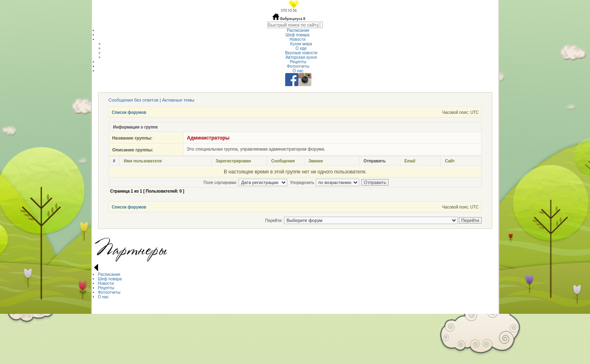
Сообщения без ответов (134, 100)
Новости (298, 39)
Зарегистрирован (233, 161)
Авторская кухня (301, 57)
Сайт (450, 161)
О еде (301, 48)
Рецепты (298, 62)
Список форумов (129, 112)
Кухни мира (301, 44)
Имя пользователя (143, 161)
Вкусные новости (301, 53)
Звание (316, 161)
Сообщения (283, 161)
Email (410, 161)
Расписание (298, 30)
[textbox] (293, 25)
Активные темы (178, 100)
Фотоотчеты (298, 66)
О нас (298, 71)
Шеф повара (298, 35)
